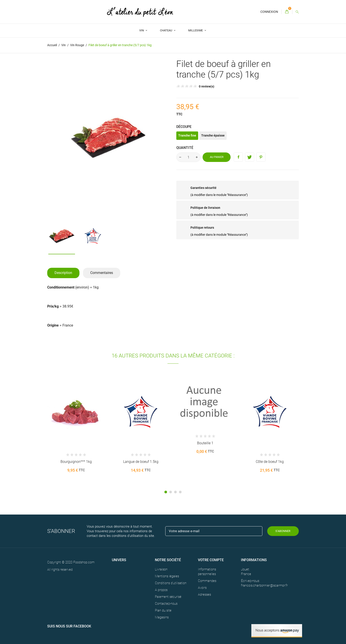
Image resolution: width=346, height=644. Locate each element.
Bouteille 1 (205, 443)
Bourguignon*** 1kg (76, 462)
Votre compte (211, 560)
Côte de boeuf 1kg (270, 462)
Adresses (204, 595)
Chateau (166, 30)
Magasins (162, 617)
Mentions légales (167, 576)
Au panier (217, 157)
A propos (161, 590)
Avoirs (202, 588)
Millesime (196, 30)
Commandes (207, 581)
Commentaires (102, 273)
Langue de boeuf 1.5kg (141, 462)
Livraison (161, 569)
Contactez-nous (166, 604)
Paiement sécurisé (168, 597)
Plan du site (163, 610)
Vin (142, 30)
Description (63, 273)
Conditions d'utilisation (171, 583)
